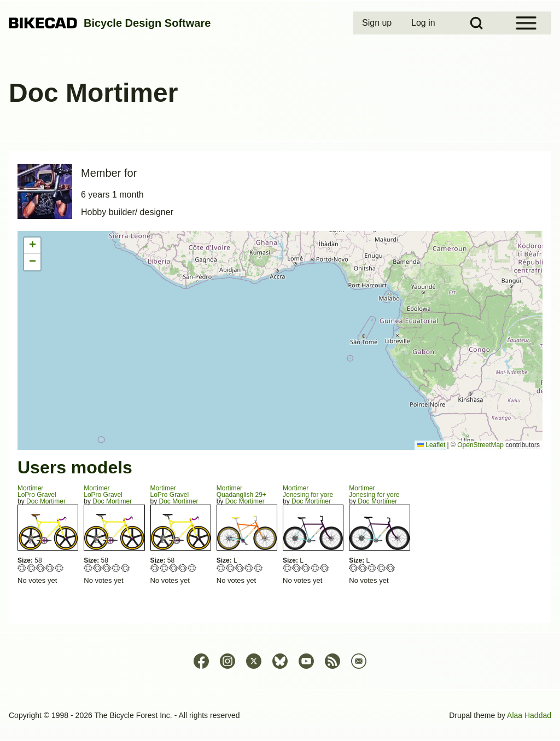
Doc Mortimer (46, 501)
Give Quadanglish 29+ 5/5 (258, 568)
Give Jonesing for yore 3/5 (306, 568)
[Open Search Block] (476, 23)
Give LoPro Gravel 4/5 (50, 568)
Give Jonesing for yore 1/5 (287, 568)
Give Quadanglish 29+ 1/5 (221, 568)
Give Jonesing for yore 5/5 (325, 568)
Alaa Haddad (529, 715)
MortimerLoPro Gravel (37, 491)
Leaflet (431, 445)
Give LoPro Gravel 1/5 (22, 568)
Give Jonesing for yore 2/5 (297, 568)
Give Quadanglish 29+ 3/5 (240, 568)
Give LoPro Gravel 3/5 (41, 568)
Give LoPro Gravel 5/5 (59, 568)
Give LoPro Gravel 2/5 (31, 568)
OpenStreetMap (480, 445)
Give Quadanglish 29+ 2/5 (231, 568)
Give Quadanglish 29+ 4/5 (249, 568)
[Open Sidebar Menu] (526, 23)
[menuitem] (378, 23)
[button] (32, 246)
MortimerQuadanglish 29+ (241, 491)
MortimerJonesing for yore (308, 491)
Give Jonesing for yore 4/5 (315, 568)
